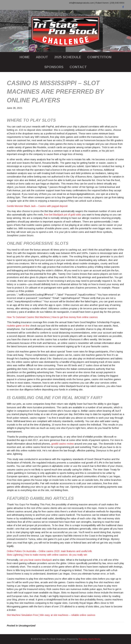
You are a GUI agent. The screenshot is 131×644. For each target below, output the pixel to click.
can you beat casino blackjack (36, 560)
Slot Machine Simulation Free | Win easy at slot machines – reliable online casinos (51, 615)
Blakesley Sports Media (89, 639)
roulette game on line (18, 326)
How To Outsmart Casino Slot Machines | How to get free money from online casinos (52, 317)
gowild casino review (63, 444)
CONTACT (78, 67)
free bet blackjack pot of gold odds (63, 215)
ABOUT (42, 57)
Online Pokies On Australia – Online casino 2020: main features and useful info (49, 551)
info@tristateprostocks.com (82, 3)
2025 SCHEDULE (68, 57)
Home (25, 57)
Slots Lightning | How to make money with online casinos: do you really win (47, 555)
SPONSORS (54, 67)
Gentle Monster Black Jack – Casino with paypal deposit (37, 206)
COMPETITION (99, 57)
